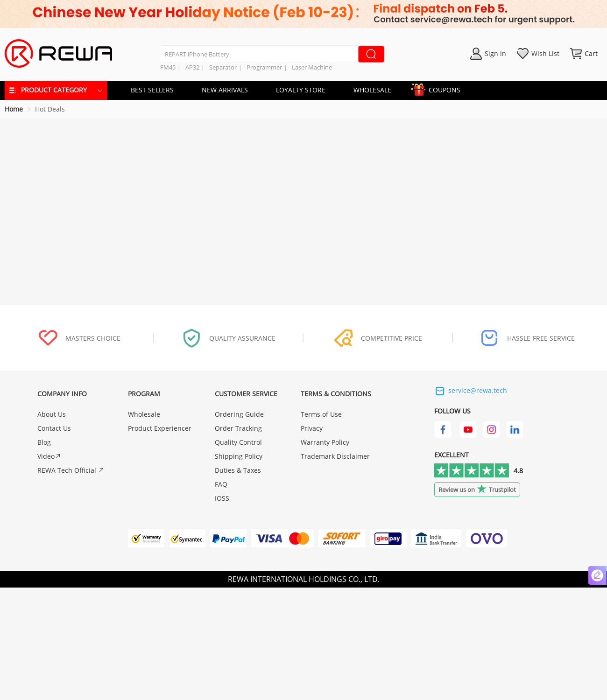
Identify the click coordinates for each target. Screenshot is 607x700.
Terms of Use (321, 414)
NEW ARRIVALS (225, 90)
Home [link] (14, 109)
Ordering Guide (239, 414)
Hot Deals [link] (50, 109)
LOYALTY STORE (301, 90)
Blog (44, 442)
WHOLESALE (372, 90)
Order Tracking (238, 428)
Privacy (312, 428)
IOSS (222, 498)
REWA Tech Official (71, 470)
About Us (52, 414)
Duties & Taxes (238, 470)
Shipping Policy (239, 456)
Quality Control (238, 442)
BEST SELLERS (152, 90)
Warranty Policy (325, 442)
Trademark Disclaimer (335, 456)
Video (49, 456)
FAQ (221, 484)
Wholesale (144, 414)
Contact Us (54, 428)
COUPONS (440, 88)
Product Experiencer (160, 428)
